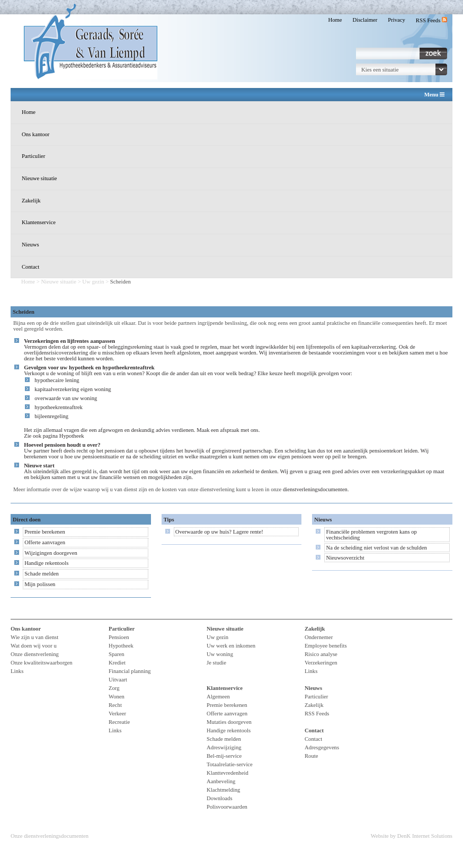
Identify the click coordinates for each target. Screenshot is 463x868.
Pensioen (119, 637)
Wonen (117, 697)
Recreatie (119, 722)
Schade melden (42, 574)
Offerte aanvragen (45, 542)
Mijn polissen (40, 584)
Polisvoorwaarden (227, 807)
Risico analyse (321, 654)
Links (17, 671)
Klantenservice (39, 222)
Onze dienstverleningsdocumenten (50, 836)
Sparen (117, 654)
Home (335, 20)
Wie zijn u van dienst (34, 637)
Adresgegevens (322, 747)
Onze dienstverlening (35, 654)
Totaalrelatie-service (230, 764)
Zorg (114, 688)
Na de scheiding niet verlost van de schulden (376, 548)
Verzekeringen (321, 663)
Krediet (117, 663)
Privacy (397, 20)
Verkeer (117, 714)
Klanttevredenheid (228, 773)
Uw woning (220, 654)
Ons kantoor (35, 134)
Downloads (220, 798)
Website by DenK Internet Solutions (412, 836)
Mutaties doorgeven (229, 722)
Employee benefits (326, 646)
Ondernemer (319, 637)
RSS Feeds (431, 20)
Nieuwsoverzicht (345, 558)
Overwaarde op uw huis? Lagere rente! (219, 532)
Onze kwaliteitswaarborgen (42, 663)
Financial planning (130, 671)
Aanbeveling (221, 781)
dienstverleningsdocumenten (315, 489)
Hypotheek (72, 436)
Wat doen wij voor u (34, 646)
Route (311, 756)
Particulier (33, 156)
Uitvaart (118, 680)
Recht (115, 705)
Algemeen (218, 697)
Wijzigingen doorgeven (51, 553)
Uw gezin (93, 282)
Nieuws (30, 245)
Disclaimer (365, 20)
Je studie (216, 663)
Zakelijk (31, 201)
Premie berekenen (45, 532)
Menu (434, 95)
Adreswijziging (224, 747)
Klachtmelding (223, 790)
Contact (30, 267)
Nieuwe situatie (39, 178)
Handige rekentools (46, 563)
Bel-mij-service (224, 756)
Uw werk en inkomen (231, 646)
